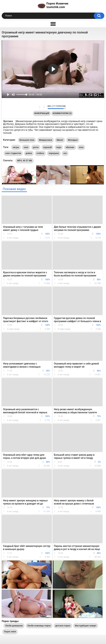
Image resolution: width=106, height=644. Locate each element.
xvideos (40, 153)
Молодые (73, 140)
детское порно (63, 626)
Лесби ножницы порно (39, 626)
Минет (60, 140)
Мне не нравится (44, 107)
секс (26, 147)
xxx (65, 153)
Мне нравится (40, 107)
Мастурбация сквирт (86, 626)
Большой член (27, 140)
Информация (42, 113)
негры (16, 147)
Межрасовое (46, 140)
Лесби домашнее (14, 626)
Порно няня (10, 632)
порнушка (54, 153)
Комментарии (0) (62, 113)
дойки (29, 153)
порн (59, 147)
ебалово (70, 147)
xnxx (81, 147)
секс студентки (13, 153)
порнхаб (48, 147)
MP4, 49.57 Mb (25, 161)
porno (36, 147)
